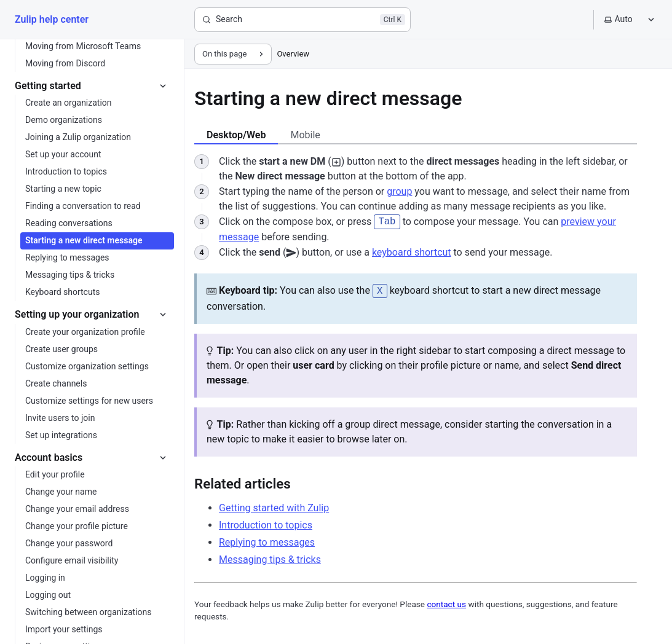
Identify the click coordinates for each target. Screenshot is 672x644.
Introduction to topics (266, 523)
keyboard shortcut (412, 252)
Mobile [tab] (305, 135)
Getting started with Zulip (274, 506)
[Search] (302, 20)
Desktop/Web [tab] (236, 135)
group (399, 191)
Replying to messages (267, 540)
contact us (446, 602)
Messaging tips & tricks (270, 558)
